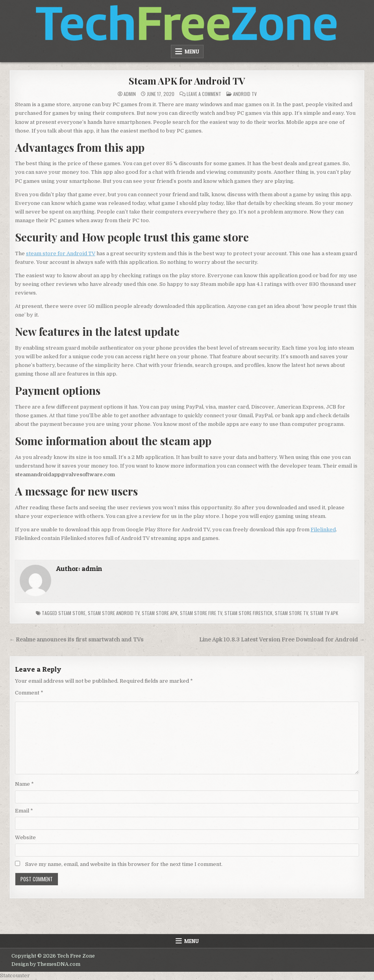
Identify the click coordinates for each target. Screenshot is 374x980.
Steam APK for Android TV (187, 81)
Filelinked (323, 530)
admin (130, 94)
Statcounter (15, 975)
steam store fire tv (201, 613)
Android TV (245, 94)
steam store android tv (114, 613)
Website (25, 837)
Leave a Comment (204, 94)
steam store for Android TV (61, 253)
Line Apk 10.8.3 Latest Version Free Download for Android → (282, 640)
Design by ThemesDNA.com (46, 964)
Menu (192, 52)
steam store (72, 613)
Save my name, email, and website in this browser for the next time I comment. (124, 864)
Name (24, 784)
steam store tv (291, 613)
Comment (29, 693)
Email (24, 811)
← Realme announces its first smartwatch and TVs (77, 640)
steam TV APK (324, 613)
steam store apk (160, 613)
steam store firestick (248, 613)
